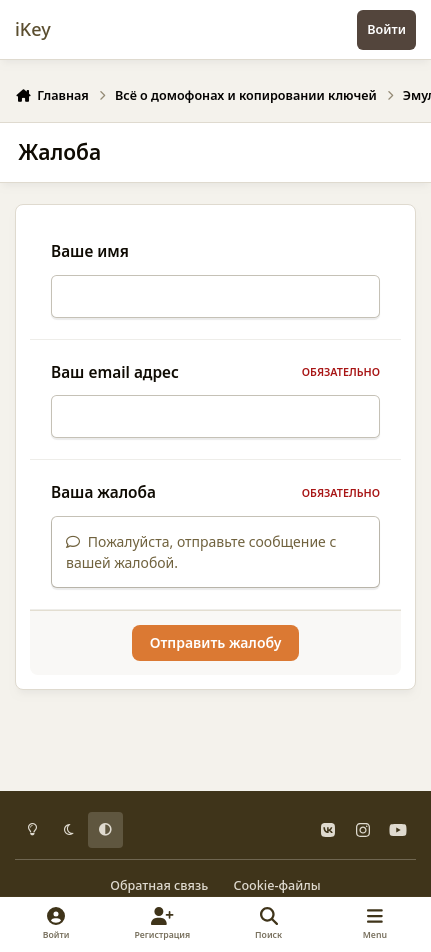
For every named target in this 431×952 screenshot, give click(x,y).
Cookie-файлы (276, 885)
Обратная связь (159, 885)
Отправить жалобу (216, 654)
